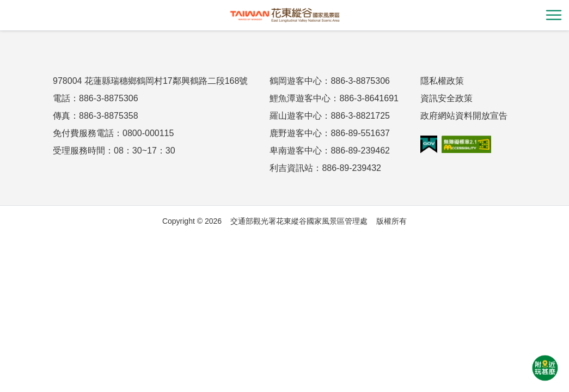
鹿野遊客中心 (296, 133)
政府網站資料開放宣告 (464, 116)
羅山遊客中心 (296, 116)
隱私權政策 (442, 81)
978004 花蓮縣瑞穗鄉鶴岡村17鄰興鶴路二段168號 (150, 81)
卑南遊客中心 (296, 151)
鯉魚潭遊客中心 (300, 98)
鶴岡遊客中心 (296, 81)
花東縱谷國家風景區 (285, 15)
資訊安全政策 (446, 98)
